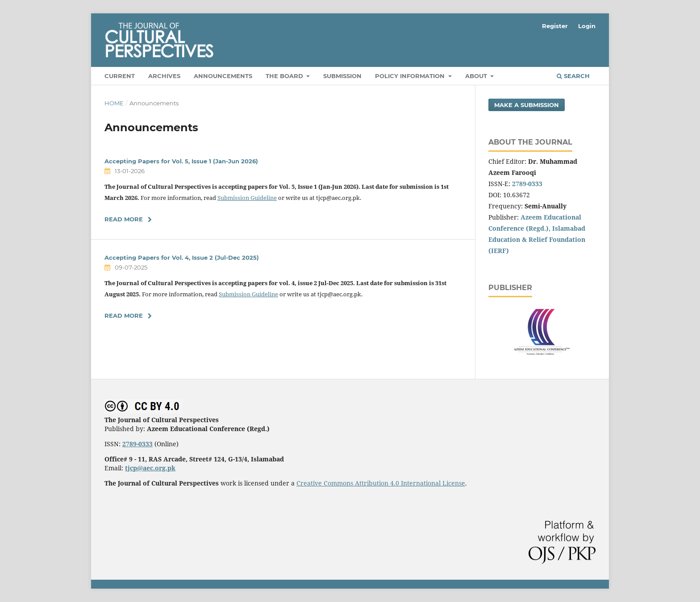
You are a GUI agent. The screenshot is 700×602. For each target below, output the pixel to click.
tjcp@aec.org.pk (150, 468)
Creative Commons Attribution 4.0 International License (381, 483)
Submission (342, 76)
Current (120, 76)
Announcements (223, 76)
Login (587, 26)
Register (555, 26)
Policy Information (411, 76)
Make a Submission (527, 105)
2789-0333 (527, 184)
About (477, 76)
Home (114, 103)
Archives (164, 76)
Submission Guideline (247, 198)
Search (573, 76)
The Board (285, 76)
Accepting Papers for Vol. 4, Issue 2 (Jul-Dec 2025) (182, 257)
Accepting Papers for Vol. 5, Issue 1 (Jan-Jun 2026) (181, 161)
